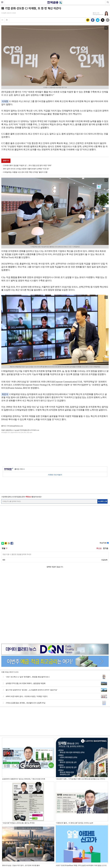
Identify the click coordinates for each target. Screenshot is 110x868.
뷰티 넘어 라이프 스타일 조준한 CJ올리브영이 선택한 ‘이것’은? (26, 169)
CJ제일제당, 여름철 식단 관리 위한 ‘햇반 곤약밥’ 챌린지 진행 (25, 172)
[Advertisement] (55, 449)
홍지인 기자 (20, 469)
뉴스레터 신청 (103, 501)
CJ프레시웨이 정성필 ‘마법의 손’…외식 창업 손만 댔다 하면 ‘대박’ (27, 165)
